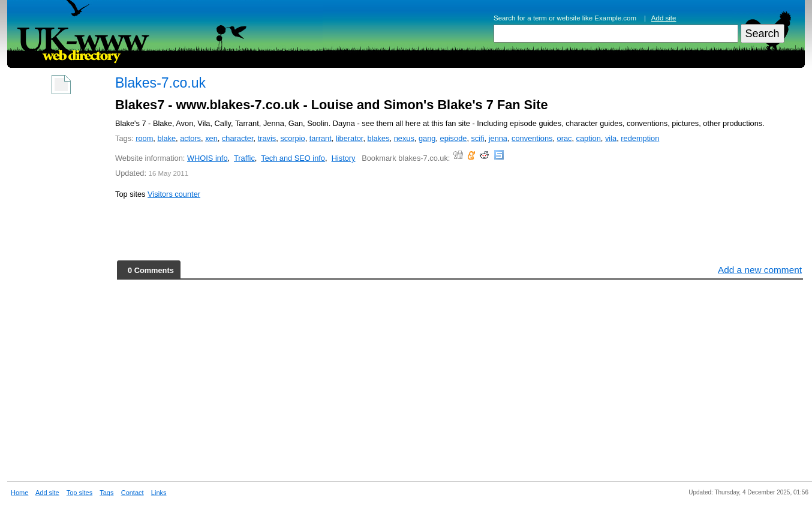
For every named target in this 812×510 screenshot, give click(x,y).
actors (190, 138)
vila (611, 138)
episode (454, 138)
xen (211, 138)
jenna (498, 138)
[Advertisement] (61, 283)
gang (427, 138)
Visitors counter (174, 194)
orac (565, 138)
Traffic (244, 158)
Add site (664, 18)
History (344, 158)
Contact (133, 493)
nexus (404, 138)
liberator (350, 138)
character (238, 138)
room (144, 138)
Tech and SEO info (293, 158)
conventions (532, 138)
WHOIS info (207, 158)
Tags (106, 493)
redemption (640, 138)
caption (589, 138)
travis (267, 138)
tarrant (321, 138)
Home (19, 493)
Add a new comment (760, 270)
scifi (478, 138)
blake (166, 138)
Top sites (79, 493)
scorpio (292, 138)
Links (159, 493)
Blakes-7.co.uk (160, 83)
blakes (379, 138)
